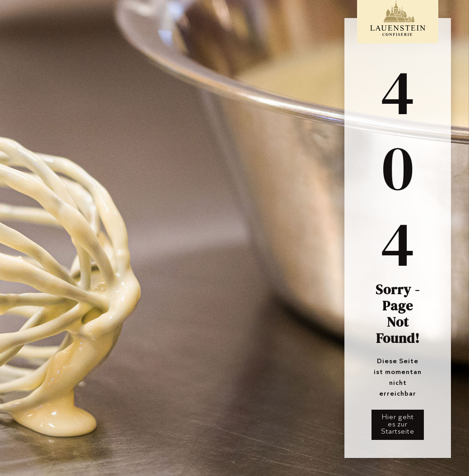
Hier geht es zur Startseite (398, 424)
